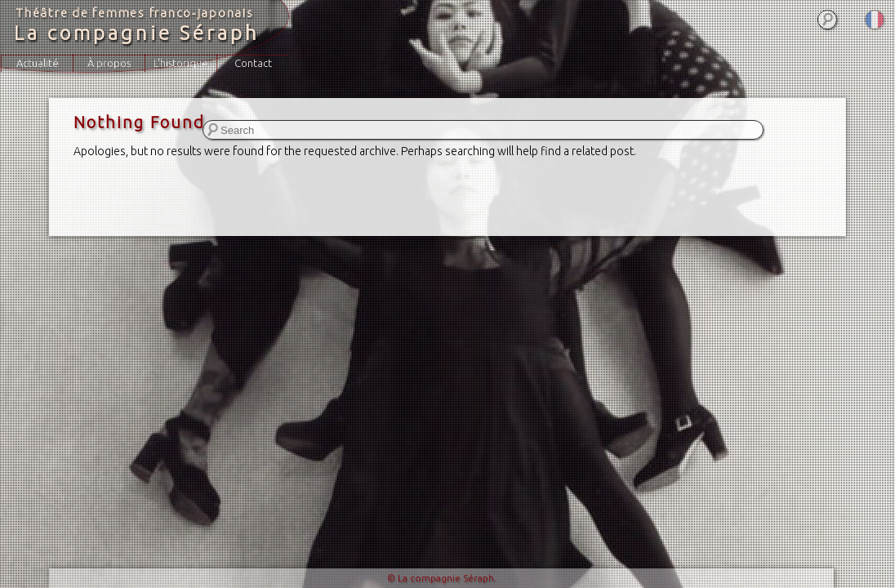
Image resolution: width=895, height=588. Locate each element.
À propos (109, 63)
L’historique (181, 63)
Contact (253, 63)
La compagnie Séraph (137, 33)
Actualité (38, 63)
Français (875, 20)
